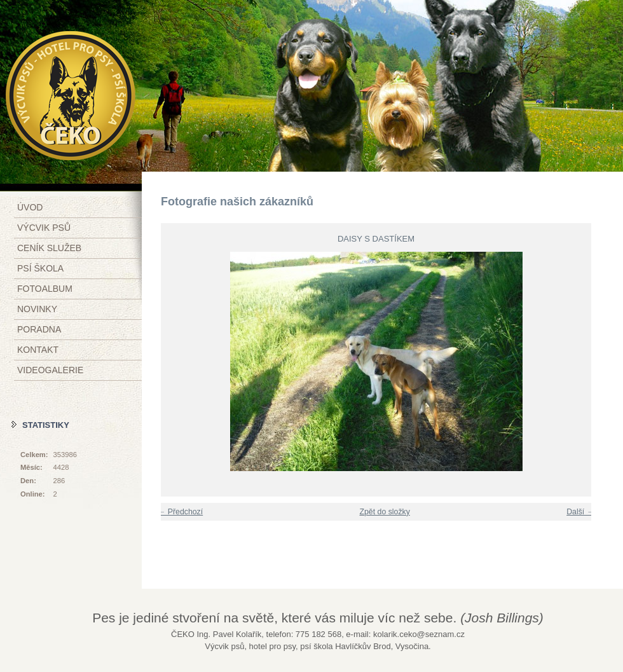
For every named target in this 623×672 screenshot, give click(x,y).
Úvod (30, 207)
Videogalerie (50, 370)
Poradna (39, 329)
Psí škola (40, 268)
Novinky (37, 309)
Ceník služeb (49, 248)
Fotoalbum (45, 289)
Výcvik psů (44, 228)
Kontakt (38, 350)
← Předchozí (180, 512)
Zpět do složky (384, 512)
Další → (580, 512)
